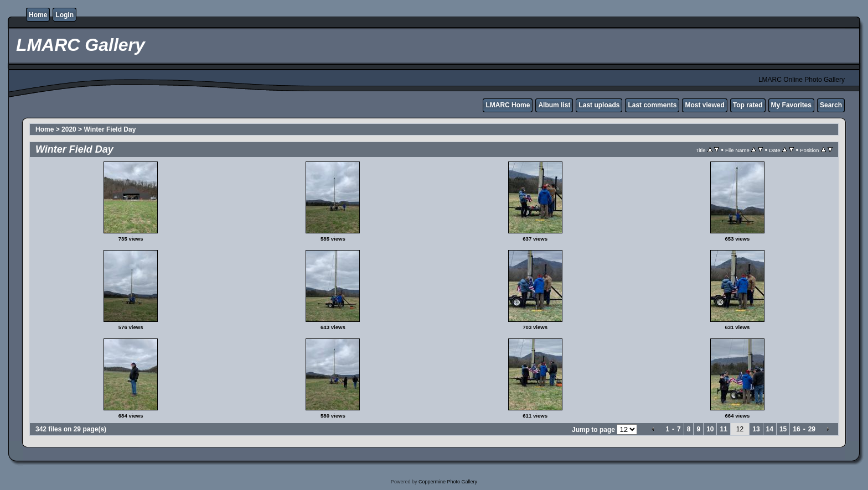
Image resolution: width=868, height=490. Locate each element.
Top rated (748, 105)
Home (38, 15)
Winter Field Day (110, 129)
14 (770, 429)
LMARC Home (508, 105)
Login (64, 15)
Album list (554, 105)
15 (783, 429)
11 (723, 429)
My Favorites (791, 105)
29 (812, 429)
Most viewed (704, 105)
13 (756, 429)
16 (796, 429)
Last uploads (599, 105)
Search (831, 105)
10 (710, 429)
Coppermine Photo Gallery (448, 482)
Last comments (652, 105)
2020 (69, 129)
